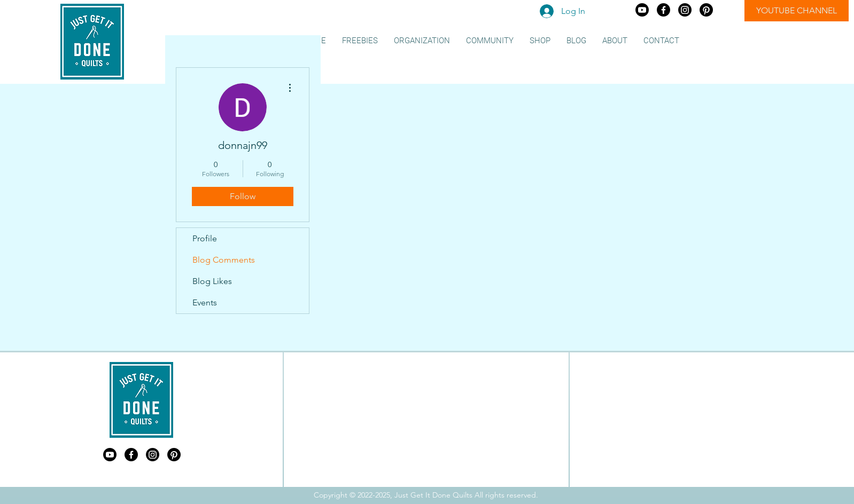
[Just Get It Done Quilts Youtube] (642, 10)
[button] (360, 41)
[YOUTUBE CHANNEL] (797, 11)
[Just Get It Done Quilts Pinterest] (706, 10)
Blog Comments (224, 260)
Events (205, 302)
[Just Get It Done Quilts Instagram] (685, 10)
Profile (205, 238)
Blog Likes (212, 281)
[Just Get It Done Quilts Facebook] (663, 10)
